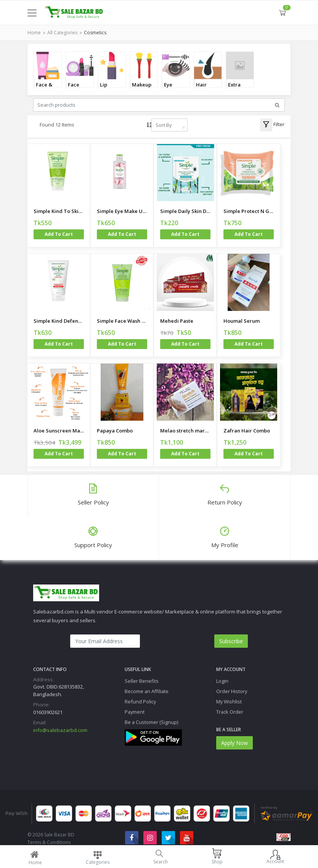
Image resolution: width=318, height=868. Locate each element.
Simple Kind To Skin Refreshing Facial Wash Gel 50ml (59, 211)
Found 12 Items (57, 125)
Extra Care (234, 89)
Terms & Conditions (49, 842)
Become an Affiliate (147, 691)
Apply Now (234, 743)
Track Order (230, 712)
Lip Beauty (108, 89)
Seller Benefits (142, 681)
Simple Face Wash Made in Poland (122, 321)
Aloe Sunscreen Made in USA (59, 431)
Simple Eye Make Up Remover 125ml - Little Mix (122, 211)
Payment (135, 712)
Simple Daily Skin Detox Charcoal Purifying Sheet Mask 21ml (185, 211)
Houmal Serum (242, 321)
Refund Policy (140, 701)
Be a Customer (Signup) (151, 722)
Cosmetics (95, 33)
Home (34, 33)
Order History (232, 691)
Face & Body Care (44, 89)
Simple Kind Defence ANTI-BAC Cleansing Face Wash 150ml (59, 321)
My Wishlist (229, 701)
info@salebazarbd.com (60, 730)
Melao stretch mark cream (185, 431)
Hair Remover (207, 89)
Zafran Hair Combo (247, 431)
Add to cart (59, 234)
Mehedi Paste (177, 321)
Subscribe (231, 641)
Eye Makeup (174, 89)
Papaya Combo (115, 431)
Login (222, 681)
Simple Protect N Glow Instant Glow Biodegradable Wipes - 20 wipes (249, 211)
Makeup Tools (142, 89)
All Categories (62, 33)
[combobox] (169, 125)
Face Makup (76, 89)
